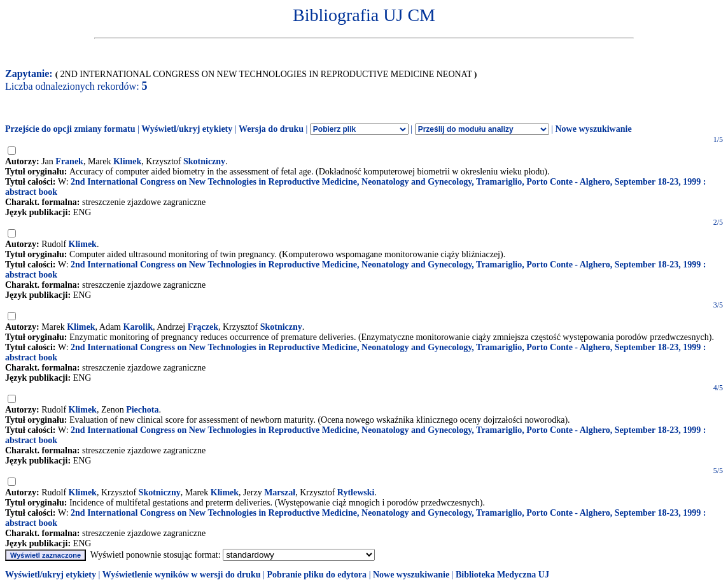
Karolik (138, 327)
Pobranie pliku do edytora (317, 575)
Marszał (280, 492)
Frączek (203, 327)
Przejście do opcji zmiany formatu (70, 129)
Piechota (142, 410)
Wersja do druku (271, 129)
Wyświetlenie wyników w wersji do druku (182, 575)
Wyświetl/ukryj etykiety (187, 129)
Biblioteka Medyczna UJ (502, 575)
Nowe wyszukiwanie (593, 129)
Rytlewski (356, 492)
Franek (69, 161)
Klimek (127, 161)
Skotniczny (204, 161)
